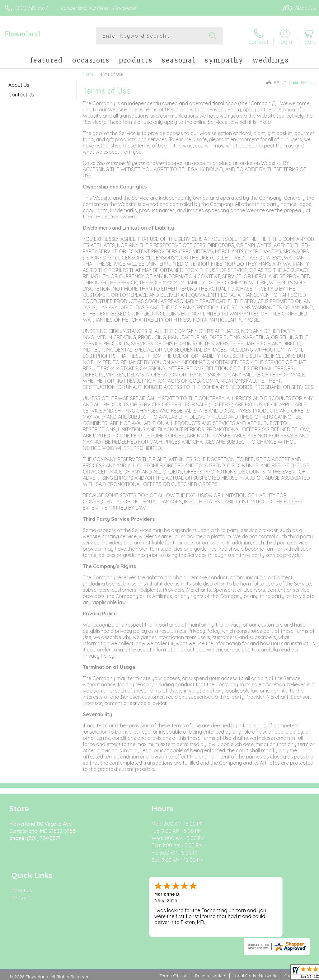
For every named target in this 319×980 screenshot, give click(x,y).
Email (303, 82)
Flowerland (22, 34)
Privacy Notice (210, 912)
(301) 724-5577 (32, 8)
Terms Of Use (173, 912)
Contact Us (21, 94)
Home (88, 73)
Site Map (293, 912)
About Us (19, 84)
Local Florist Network (255, 912)
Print (276, 82)
